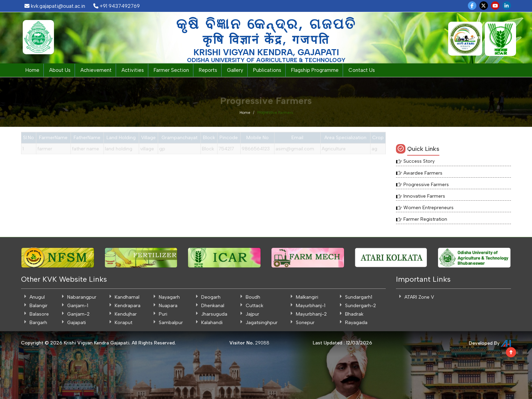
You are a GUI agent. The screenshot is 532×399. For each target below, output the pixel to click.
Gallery (235, 70)
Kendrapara (128, 306)
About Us (60, 70)
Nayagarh (169, 297)
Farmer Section (171, 70)
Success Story (419, 161)
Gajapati (77, 323)
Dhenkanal (213, 306)
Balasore (39, 314)
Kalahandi (212, 323)
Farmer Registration (425, 219)
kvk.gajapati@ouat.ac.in (55, 6)
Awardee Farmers (423, 173)
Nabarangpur (82, 297)
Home (32, 70)
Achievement (96, 70)
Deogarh (211, 297)
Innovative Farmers (424, 196)
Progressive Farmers (426, 185)
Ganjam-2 (78, 314)
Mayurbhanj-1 (311, 306)
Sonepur (305, 323)
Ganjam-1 (78, 306)
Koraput (123, 323)
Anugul (37, 297)
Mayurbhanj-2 (311, 314)
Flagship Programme (315, 70)
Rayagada (356, 323)
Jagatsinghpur (262, 323)
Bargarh (38, 323)
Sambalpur (171, 323)
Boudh (253, 297)
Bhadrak (354, 314)
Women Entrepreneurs (429, 208)
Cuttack (254, 306)
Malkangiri (307, 297)
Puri (163, 314)
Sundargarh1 (359, 297)
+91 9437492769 (117, 6)
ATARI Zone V (419, 297)
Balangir (39, 306)
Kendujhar (126, 314)
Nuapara (168, 306)
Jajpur (252, 314)
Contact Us (362, 70)
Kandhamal (127, 297)
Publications (267, 70)
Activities (133, 70)
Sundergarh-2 (360, 306)
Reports (208, 70)
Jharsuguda (214, 314)
